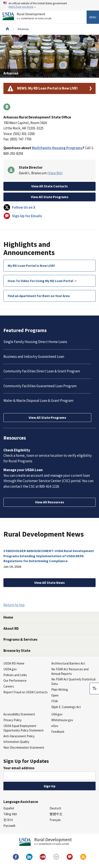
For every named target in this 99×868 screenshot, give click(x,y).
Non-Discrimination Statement (24, 747)
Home (8, 617)
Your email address (19, 768)
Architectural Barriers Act (68, 663)
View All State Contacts (49, 186)
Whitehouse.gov (62, 720)
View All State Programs (50, 197)
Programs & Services (20, 639)
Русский (9, 826)
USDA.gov (10, 669)
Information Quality (16, 742)
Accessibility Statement (19, 714)
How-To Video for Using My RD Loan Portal (42, 281)
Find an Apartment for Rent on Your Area (39, 296)
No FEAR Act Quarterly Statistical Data (73, 681)
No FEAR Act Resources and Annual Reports (70, 671)
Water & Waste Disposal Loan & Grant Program (38, 401)
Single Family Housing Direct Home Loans (35, 342)
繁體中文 (56, 814)
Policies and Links (15, 675)
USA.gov (57, 714)
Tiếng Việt (10, 814)
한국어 (8, 820)
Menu (93, 17)
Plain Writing (60, 690)
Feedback (58, 732)
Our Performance (15, 681)
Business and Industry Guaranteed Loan (34, 357)
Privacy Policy (13, 720)
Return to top (14, 605)
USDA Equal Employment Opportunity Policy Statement (24, 728)
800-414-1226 (49, 486)
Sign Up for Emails (23, 216)
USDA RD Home (14, 663)
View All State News (49, 583)
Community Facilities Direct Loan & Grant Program (42, 371)
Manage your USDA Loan (23, 470)
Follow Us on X (19, 207)
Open (55, 695)
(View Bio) (55, 173)
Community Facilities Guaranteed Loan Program (40, 386)
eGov (55, 726)
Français (55, 820)
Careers (9, 686)
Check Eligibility (17, 450)
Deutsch (55, 808)
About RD (11, 628)
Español (9, 808)
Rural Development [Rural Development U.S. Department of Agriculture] (35, 17)
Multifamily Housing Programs (57, 148)
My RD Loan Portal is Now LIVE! (31, 266)
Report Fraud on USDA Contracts (26, 692)
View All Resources (50, 502)
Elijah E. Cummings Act (66, 707)
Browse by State (17, 651)
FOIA (55, 701)
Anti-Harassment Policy (19, 736)
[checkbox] (94, 689)
